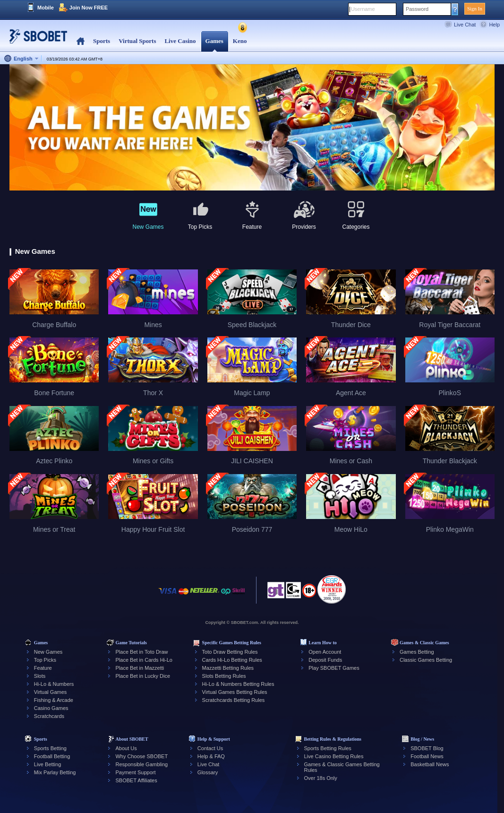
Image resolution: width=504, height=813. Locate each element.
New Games (48, 652)
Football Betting (52, 756)
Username (363, 9)
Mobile (46, 8)
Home (81, 41)
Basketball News (430, 764)
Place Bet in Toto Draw (141, 652)
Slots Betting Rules (224, 676)
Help (494, 25)
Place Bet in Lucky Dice (143, 676)
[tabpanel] (252, 128)
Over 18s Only (321, 778)
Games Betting (417, 652)
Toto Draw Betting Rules (230, 652)
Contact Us (210, 748)
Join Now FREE (89, 8)
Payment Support (135, 772)
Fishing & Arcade (54, 700)
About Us (126, 748)
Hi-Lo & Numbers (54, 684)
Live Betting (47, 764)
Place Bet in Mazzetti (140, 668)
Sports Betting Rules (328, 748)
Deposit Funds (325, 660)
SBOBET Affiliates (136, 780)
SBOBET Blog (427, 748)
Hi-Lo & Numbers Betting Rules (238, 684)
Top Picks (45, 660)
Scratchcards (49, 716)
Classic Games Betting (426, 660)
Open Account (325, 652)
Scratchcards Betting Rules (234, 700)
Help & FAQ (211, 756)
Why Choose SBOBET (141, 756)
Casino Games (51, 708)
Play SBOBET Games (334, 668)
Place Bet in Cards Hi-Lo (144, 660)
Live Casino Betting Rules (334, 756)
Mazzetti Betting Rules (228, 668)
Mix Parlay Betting (55, 772)
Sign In (475, 9)
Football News (427, 756)
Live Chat (465, 25)
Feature (43, 668)
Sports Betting (50, 748)
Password (417, 9)
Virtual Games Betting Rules (235, 692)
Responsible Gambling (141, 764)
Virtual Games (51, 692)
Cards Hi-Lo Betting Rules (232, 660)
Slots (40, 676)
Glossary (208, 772)
